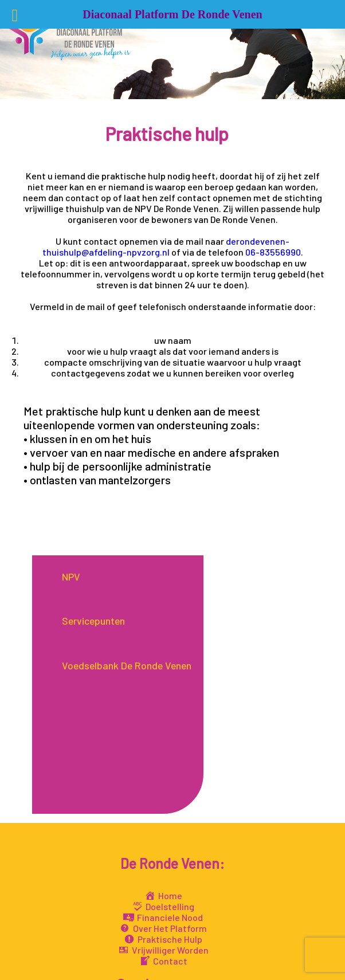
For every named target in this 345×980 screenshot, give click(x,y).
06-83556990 (273, 252)
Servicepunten (93, 621)
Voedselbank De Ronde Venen (127, 666)
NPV (71, 577)
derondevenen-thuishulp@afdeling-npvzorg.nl (166, 246)
